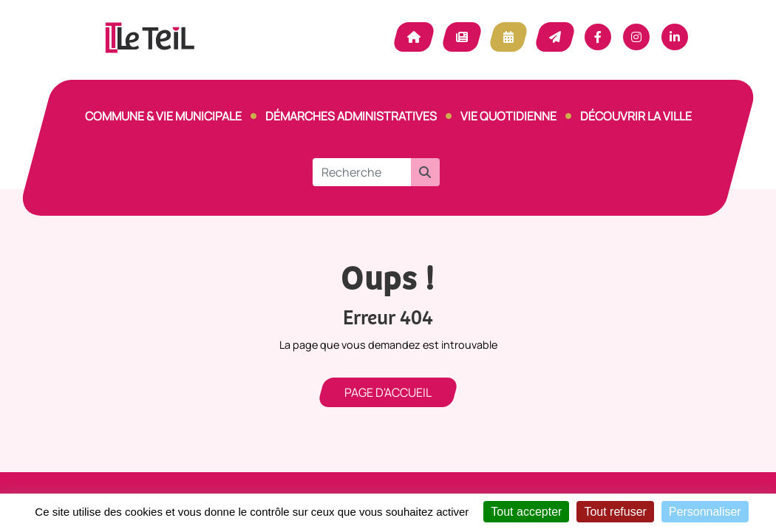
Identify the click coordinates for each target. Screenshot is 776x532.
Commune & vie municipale (163, 116)
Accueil (414, 37)
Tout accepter (526, 512)
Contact (555, 37)
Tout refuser (615, 512)
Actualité (462, 37)
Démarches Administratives (351, 116)
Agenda (508, 37)
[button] (425, 172)
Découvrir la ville (636, 116)
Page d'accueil (388, 392)
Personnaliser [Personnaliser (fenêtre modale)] (705, 512)
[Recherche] (362, 172)
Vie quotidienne (508, 116)
